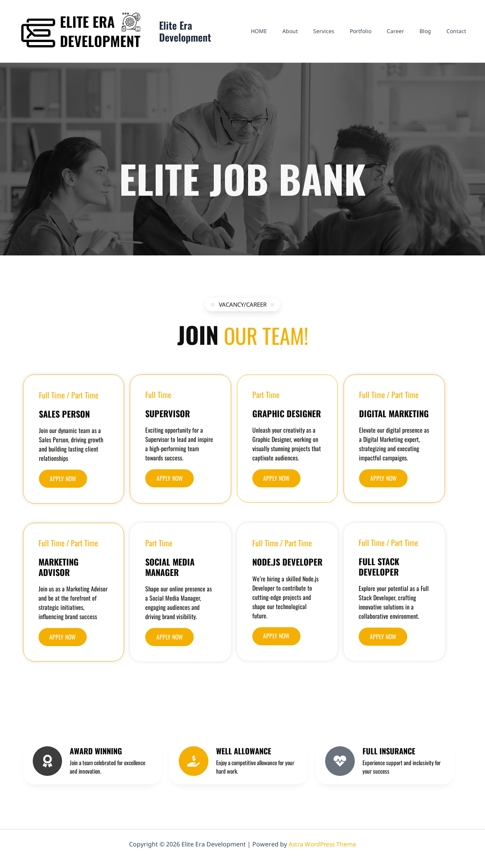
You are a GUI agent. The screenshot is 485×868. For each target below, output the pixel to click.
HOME (289, 35)
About (316, 35)
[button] (64, 486)
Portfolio (377, 35)
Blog (432, 35)
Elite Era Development (206, 35)
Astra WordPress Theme (322, 844)
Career (407, 35)
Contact (459, 35)
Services (345, 35)
